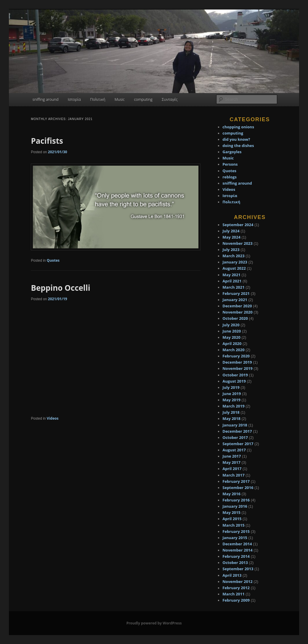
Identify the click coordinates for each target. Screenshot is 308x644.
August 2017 (234, 450)
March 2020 (233, 350)
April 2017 (232, 469)
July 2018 (231, 412)
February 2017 (236, 481)
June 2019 (232, 394)
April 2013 (232, 575)
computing (143, 99)
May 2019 (231, 400)
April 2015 (232, 519)
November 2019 (237, 368)
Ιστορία (74, 99)
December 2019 (237, 362)
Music (120, 99)
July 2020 (231, 325)
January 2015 (235, 538)
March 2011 (233, 594)
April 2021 (232, 281)
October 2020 (235, 318)
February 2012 (236, 588)
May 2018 (231, 418)
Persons (230, 164)
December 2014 (237, 544)
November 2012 (237, 581)
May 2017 (231, 462)
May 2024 (231, 237)
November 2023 (237, 243)
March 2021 (233, 287)
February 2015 (236, 531)
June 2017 (232, 456)
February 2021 (236, 293)
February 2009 (236, 600)
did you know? (236, 139)
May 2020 (231, 337)
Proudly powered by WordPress (154, 623)
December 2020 (237, 306)
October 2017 (235, 437)
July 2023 (231, 250)
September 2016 (238, 488)
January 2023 (235, 262)
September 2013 (238, 569)
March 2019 (233, 406)
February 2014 (236, 556)
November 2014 (237, 550)
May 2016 (231, 494)
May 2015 (231, 512)
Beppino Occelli (60, 288)
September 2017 (238, 444)
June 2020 (232, 331)
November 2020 (237, 312)
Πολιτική (98, 99)
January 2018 (235, 425)
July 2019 (231, 387)
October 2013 (235, 562)
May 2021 (231, 275)
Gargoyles (232, 152)
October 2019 (235, 375)
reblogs (230, 177)
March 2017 (233, 475)
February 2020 (236, 356)
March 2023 (233, 256)
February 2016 (236, 500)
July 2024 (231, 231)
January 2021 (235, 300)
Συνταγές (170, 99)
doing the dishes (238, 146)
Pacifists (47, 141)
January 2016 (235, 506)
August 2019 (234, 381)
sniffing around (46, 99)
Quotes (53, 260)
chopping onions (238, 127)
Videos (53, 418)
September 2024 (238, 225)
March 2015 (233, 525)
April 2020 (232, 343)
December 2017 (237, 431)
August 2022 (234, 268)
